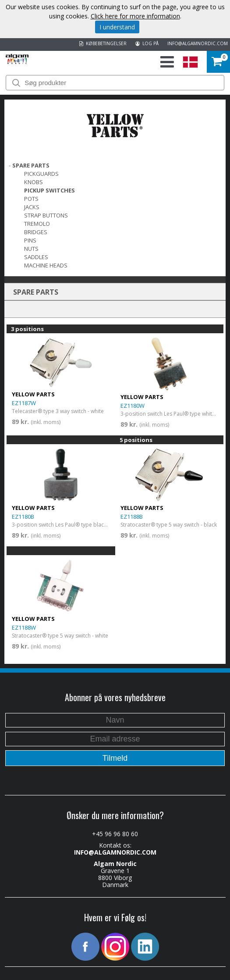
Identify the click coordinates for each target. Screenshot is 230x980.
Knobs (34, 182)
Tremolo (37, 224)
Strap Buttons (46, 215)
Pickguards (41, 174)
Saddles (36, 257)
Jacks (32, 207)
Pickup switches (50, 190)
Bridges (36, 232)
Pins (30, 240)
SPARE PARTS (31, 165)
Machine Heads (46, 265)
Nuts (31, 249)
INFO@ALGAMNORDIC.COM (198, 43)
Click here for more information (135, 16)
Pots (31, 199)
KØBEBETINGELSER (103, 43)
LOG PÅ (147, 43)
